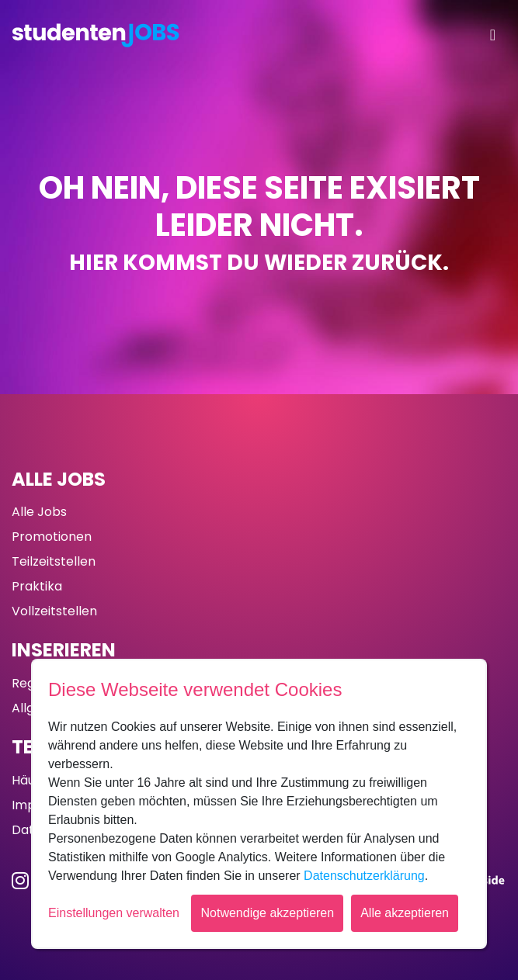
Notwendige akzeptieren (267, 913)
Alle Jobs (59, 479)
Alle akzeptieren (405, 913)
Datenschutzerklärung (364, 876)
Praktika (37, 586)
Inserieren (64, 650)
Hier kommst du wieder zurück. (259, 263)
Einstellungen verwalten (114, 913)
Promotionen (52, 537)
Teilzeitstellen (54, 561)
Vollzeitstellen (54, 611)
